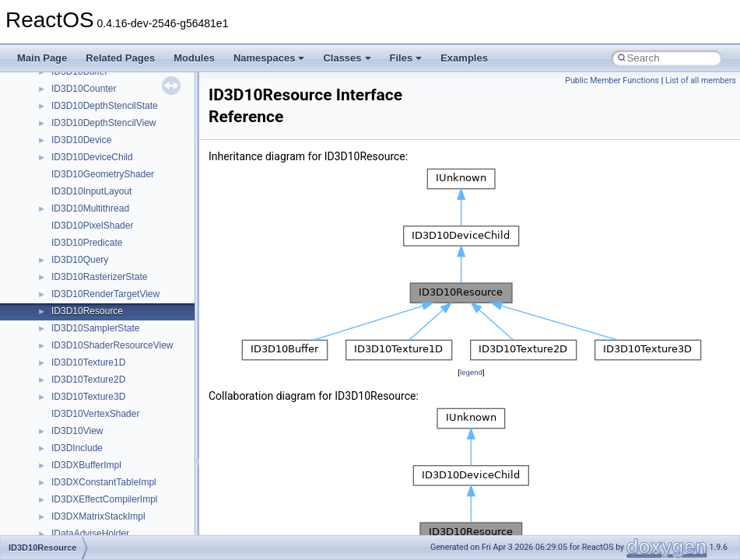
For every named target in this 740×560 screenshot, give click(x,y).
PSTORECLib (80, 157)
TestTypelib (75, 345)
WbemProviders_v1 (92, 534)
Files (406, 58)
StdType (68, 311)
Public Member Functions (612, 80)
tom (59, 380)
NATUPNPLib (79, 89)
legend (471, 372)
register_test (77, 191)
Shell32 (67, 243)
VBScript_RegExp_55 (96, 516)
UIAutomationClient (91, 465)
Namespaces (269, 58)
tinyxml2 (68, 362)
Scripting (70, 208)
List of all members (701, 80)
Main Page (42, 58)
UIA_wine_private (88, 448)
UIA (59, 431)
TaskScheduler (82, 328)
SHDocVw (73, 226)
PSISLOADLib (81, 140)
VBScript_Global (86, 482)
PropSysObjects (85, 123)
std (58, 277)
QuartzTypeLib (82, 174)
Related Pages (120, 58)
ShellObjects (77, 260)
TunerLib (70, 397)
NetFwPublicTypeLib (94, 106)
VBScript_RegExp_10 (96, 499)
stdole (64, 294)
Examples (464, 58)
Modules (194, 58)
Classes (347, 58)
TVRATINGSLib (84, 414)
